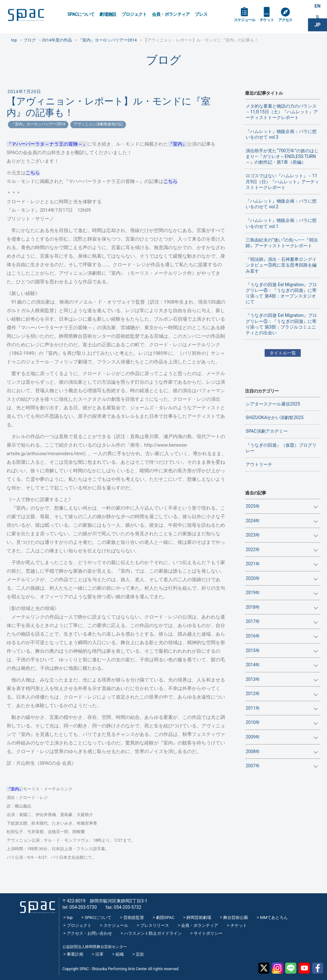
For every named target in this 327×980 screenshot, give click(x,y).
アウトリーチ (259, 464)
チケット (271, 23)
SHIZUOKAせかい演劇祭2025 (275, 418)
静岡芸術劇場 (199, 917)
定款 (140, 954)
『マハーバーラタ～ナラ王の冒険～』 (47, 144)
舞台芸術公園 (236, 917)
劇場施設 (108, 14)
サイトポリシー (208, 933)
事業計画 (75, 954)
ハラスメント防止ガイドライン (153, 933)
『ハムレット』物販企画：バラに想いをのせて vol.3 (281, 134)
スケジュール (246, 23)
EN (318, 7)
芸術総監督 (134, 917)
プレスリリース (155, 925)
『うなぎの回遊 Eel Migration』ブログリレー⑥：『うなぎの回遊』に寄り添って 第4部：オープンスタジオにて (281, 293)
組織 (120, 954)
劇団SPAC (165, 917)
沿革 (99, 954)
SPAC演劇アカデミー (267, 431)
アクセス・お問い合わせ (89, 933)
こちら (33, 173)
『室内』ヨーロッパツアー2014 (38, 124)
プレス (201, 14)
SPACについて (81, 14)
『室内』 (178, 144)
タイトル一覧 (283, 353)
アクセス (292, 23)
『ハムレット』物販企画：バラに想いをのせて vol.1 (281, 223)
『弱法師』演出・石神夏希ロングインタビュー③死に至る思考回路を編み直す (281, 265)
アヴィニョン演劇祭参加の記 (98, 124)
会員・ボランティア (171, 14)
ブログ (163, 60)
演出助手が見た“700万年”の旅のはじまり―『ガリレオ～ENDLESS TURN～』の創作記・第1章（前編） (282, 156)
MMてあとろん (274, 917)
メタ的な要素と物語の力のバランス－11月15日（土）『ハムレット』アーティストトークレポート (282, 112)
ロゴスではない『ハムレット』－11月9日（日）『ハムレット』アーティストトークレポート (282, 181)
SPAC (33, 16)
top (70, 917)
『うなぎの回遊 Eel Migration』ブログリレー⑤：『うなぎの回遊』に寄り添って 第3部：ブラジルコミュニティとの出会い (281, 324)
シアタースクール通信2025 (273, 404)
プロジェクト (134, 14)
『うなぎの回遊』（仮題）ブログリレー (281, 448)
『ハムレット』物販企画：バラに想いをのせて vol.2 (281, 204)
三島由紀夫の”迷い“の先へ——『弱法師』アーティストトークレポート (282, 243)
